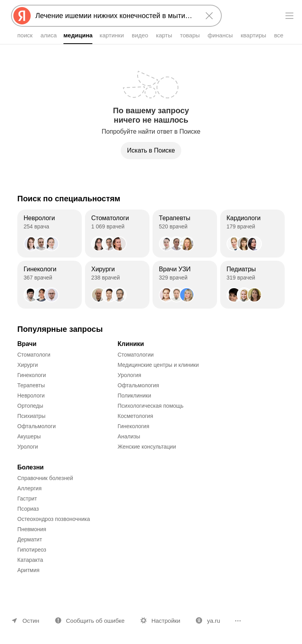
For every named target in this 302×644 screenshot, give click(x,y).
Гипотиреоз (32, 550)
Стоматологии (136, 355)
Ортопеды (30, 406)
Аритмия (28, 570)
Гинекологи (32, 375)
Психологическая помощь (151, 406)
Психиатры (31, 416)
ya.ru (213, 621)
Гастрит (27, 499)
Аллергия (29, 488)
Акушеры (29, 436)
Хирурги (28, 365)
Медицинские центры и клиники (158, 365)
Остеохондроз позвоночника (54, 519)
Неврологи (31, 396)
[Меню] (289, 16)
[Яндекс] (22, 16)
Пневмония (32, 529)
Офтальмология (138, 385)
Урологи (28, 447)
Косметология (135, 416)
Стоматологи (34, 355)
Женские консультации (147, 447)
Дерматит (30, 539)
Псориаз (28, 509)
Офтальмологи (37, 426)
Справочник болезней (45, 478)
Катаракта (30, 560)
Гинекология (134, 426)
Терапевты (31, 385)
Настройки (166, 621)
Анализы (129, 436)
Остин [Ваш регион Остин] (31, 621)
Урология (129, 375)
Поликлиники (134, 396)
